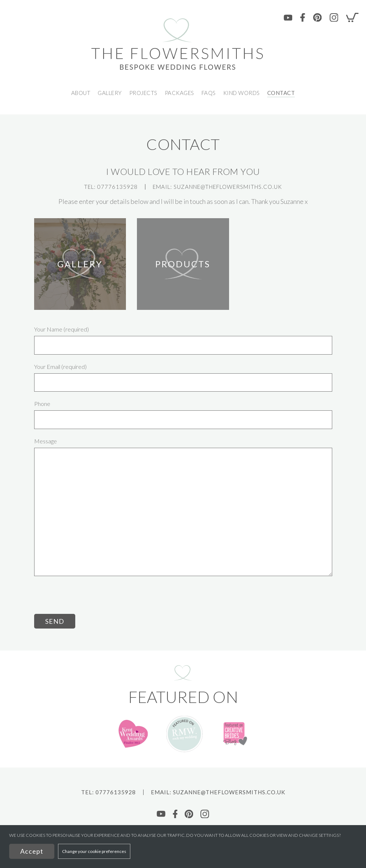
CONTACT (281, 93)
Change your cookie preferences (94, 851)
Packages (180, 93)
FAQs (209, 93)
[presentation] (90, 600)
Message (46, 441)
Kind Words (242, 93)
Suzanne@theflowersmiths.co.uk (228, 187)
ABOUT (81, 93)
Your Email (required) (60, 367)
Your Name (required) (61, 329)
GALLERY (110, 93)
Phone (42, 404)
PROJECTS (143, 93)
